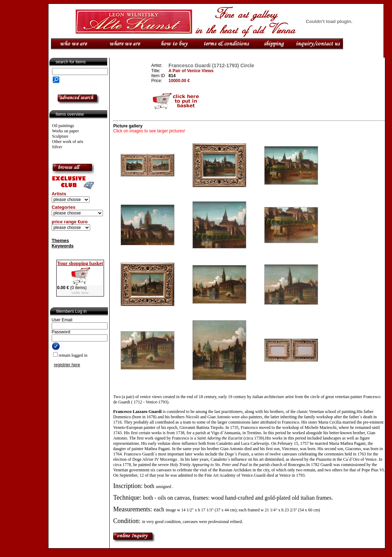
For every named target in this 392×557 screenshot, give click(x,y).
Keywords (63, 246)
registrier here (67, 365)
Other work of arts (68, 142)
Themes (60, 240)
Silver (57, 147)
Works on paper (65, 131)
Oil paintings (63, 126)
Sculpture (60, 136)
